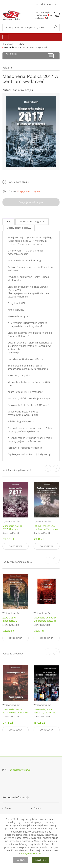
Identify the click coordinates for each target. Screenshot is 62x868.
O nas (8, 808)
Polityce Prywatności (32, 853)
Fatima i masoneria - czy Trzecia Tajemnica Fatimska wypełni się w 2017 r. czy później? (46, 531)
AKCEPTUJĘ (40, 860)
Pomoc (37, 808)
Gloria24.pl (8, 44)
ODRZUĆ (21, 860)
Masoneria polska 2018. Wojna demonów (15, 711)
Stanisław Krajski (23, 90)
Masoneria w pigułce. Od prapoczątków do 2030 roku (45, 621)
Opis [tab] (9, 222)
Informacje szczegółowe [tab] (32, 222)
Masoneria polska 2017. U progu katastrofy (12, 529)
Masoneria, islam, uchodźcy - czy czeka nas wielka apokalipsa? (46, 713)
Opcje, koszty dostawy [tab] (19, 228)
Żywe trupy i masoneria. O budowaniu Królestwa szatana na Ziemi (15, 622)
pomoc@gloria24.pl (20, 770)
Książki (21, 44)
